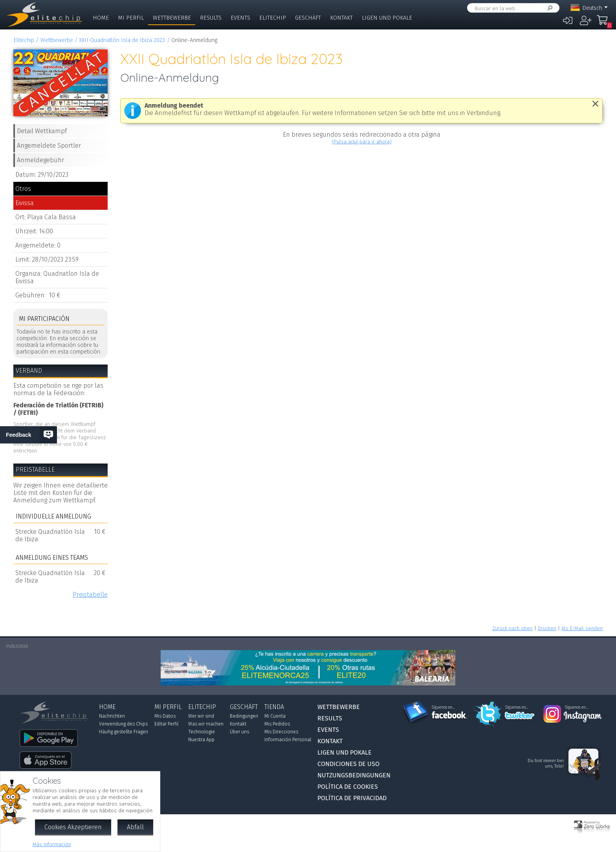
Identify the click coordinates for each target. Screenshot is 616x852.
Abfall (135, 827)
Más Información (52, 844)
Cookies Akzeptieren (73, 827)
